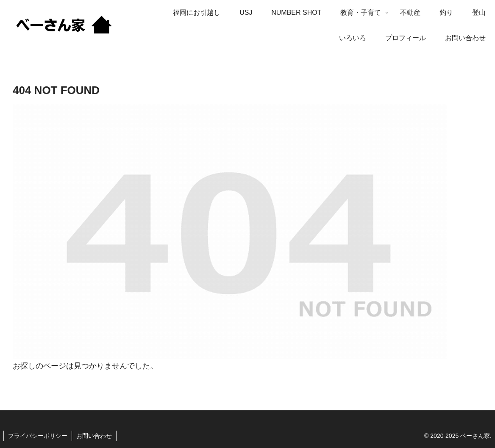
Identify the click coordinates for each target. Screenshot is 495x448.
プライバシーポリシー (38, 436)
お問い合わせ (94, 436)
